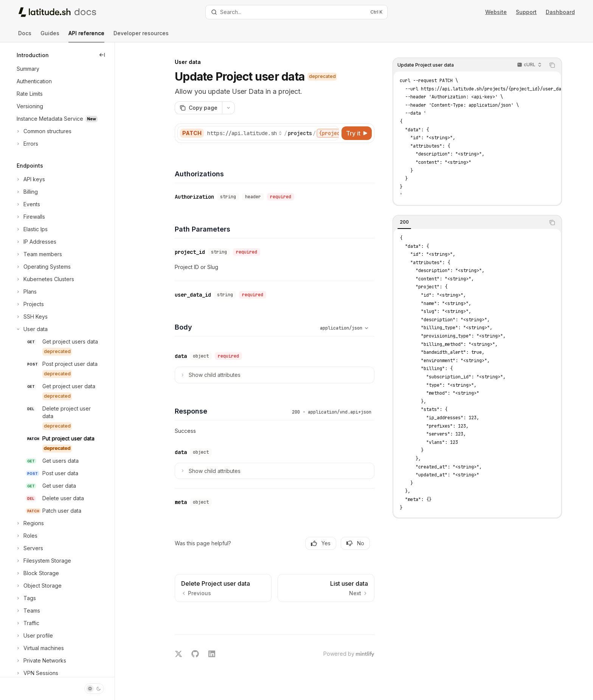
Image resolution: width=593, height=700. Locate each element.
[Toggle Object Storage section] (38, 586)
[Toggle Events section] (28, 204)
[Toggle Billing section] (26, 192)
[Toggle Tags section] (26, 598)
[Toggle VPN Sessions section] (37, 673)
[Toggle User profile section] (34, 636)
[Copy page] (198, 108)
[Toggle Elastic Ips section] (31, 229)
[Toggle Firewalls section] (30, 217)
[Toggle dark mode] (94, 689)
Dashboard (560, 12)
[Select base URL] (245, 133)
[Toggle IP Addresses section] (36, 242)
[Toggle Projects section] (29, 304)
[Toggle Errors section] (27, 144)
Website (496, 12)
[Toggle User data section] (31, 329)
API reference (86, 36)
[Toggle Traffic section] (27, 623)
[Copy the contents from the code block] (552, 65)
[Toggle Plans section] (26, 292)
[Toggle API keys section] (30, 179)
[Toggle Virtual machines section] (40, 648)
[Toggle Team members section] (39, 254)
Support (526, 12)
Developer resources (141, 36)
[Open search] (296, 12)
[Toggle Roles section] (26, 536)
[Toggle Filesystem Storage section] (43, 561)
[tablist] (469, 222)
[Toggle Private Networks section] (41, 661)
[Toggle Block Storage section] (37, 573)
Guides (50, 36)
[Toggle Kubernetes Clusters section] (45, 279)
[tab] (404, 222)
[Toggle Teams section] (28, 611)
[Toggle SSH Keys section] (31, 317)
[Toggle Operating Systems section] (43, 267)
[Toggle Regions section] (29, 523)
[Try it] (357, 133)
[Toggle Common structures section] (43, 131)
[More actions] (228, 108)
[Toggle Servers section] (29, 548)
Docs (25, 36)
